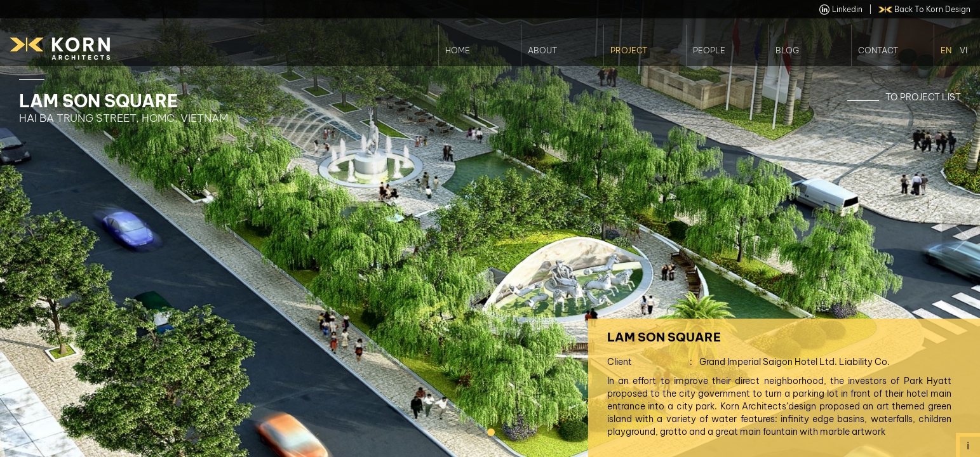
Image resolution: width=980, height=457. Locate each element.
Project (629, 50)
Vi (963, 50)
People (709, 50)
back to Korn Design (925, 10)
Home (458, 50)
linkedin (841, 10)
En (946, 50)
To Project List (923, 97)
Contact (878, 50)
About (542, 50)
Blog (787, 50)
